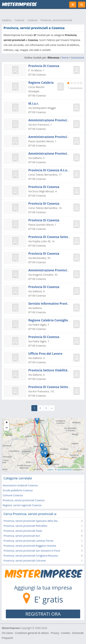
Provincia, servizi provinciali (56, 20)
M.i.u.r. (34, 103)
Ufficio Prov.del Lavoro (45, 354)
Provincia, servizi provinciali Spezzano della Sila (31, 521)
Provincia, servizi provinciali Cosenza (24, 500)
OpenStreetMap (64, 470)
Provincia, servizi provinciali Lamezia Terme (28, 541)
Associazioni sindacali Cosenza (20, 485)
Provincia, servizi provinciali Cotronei (25, 561)
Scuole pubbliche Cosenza (18, 490)
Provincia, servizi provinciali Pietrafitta (25, 526)
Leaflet (50, 470)
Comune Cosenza (13, 495)
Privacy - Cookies (60, 633)
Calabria (7, 20)
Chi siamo (7, 633)
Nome (65, 58)
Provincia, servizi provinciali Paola (23, 531)
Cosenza (19, 20)
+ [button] (7, 423)
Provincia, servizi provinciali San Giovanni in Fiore (32, 551)
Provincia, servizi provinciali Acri (22, 536)
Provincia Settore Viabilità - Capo (53, 370)
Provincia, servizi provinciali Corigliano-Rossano (31, 556)
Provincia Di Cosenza (44, 66)
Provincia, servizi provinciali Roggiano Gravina (30, 546)
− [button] (7, 428)
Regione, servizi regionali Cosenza (22, 505)
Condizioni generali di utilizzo (32, 633)
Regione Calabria (41, 83)
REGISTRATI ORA (43, 614)
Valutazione (78, 58)
